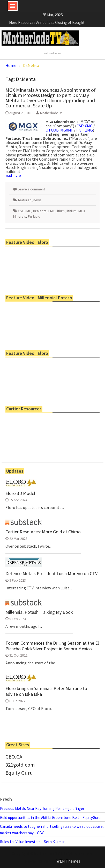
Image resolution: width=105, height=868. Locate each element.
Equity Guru (19, 773)
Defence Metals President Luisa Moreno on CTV (51, 574)
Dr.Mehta (40, 211)
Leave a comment (31, 189)
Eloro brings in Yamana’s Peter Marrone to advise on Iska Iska (46, 691)
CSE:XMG (25, 211)
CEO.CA (14, 757)
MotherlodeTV (51, 113)
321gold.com (20, 765)
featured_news (30, 200)
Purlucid (34, 216)
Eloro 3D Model (20, 493)
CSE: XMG (85, 126)
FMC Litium (57, 211)
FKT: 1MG (85, 130)
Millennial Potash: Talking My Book (39, 612)
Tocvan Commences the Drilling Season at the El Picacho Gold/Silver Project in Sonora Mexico (52, 646)
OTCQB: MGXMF (59, 130)
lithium (72, 211)
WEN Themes (68, 861)
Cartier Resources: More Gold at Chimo (43, 532)
